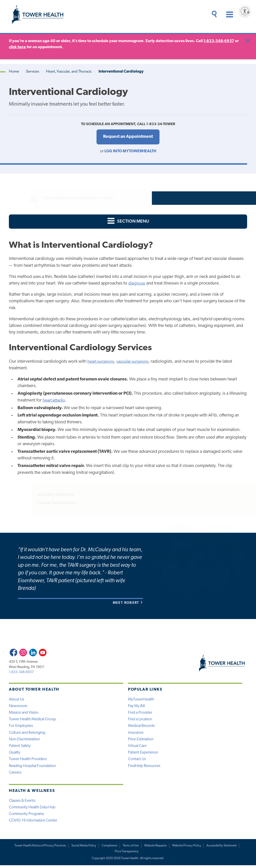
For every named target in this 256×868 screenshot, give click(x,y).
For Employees (21, 727)
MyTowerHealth (141, 700)
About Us (17, 700)
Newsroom (18, 707)
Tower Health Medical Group (33, 720)
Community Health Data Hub (33, 809)
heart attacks (54, 401)
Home (14, 72)
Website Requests (156, 848)
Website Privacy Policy (187, 848)
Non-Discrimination (25, 741)
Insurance (136, 734)
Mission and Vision (24, 713)
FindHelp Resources (144, 768)
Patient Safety (20, 747)
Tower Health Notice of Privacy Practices (40, 848)
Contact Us (137, 761)
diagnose (137, 284)
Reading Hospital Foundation (33, 768)
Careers (15, 774)
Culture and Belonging (28, 734)
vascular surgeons (133, 362)
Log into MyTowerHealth (130, 152)
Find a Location (141, 720)
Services (33, 72)
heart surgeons (101, 362)
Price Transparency (127, 854)
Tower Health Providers (28, 761)
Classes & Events (23, 803)
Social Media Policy (84, 848)
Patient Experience (143, 754)
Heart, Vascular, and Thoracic (69, 72)
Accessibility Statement (222, 848)
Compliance (109, 848)
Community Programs (27, 816)
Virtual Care (138, 747)
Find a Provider (140, 713)
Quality (15, 754)
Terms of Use (131, 848)
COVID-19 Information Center (34, 823)
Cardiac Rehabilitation (58, 503)
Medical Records (142, 727)
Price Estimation (141, 741)
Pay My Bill (137, 707)
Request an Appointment (128, 137)
